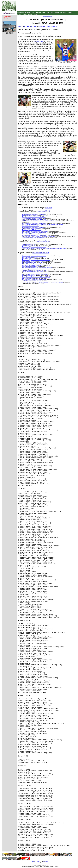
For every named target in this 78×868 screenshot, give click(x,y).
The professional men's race (30, 257)
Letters (25, 14)
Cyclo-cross (58, 12)
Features (38, 12)
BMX (52, 12)
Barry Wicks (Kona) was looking (31, 216)
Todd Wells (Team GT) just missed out (32, 262)
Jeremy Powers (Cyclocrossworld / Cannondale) (35, 231)
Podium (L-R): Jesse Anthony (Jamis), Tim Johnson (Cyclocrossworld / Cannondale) (45, 248)
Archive (39, 862)
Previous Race (52, 26)
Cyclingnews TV (21, 12)
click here (49, 208)
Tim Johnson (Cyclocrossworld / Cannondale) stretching (37, 268)
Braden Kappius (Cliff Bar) (29, 244)
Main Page (21, 26)
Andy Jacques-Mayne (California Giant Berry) (34, 217)
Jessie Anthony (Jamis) (28, 261)
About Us (40, 863)
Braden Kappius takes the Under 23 (32, 281)
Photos (70, 12)
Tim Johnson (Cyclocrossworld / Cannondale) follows (36, 260)
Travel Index (45, 862)
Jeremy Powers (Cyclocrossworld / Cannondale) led (36, 277)
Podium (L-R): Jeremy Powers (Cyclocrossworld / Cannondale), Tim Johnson (43, 282)
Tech (33, 12)
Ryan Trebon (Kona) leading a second (32, 218)
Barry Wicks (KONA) (28, 278)
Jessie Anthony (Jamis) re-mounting (32, 229)
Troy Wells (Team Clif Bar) (29, 259)
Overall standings (39, 26)
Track (65, 12)
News (29, 12)
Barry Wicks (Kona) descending (31, 226)
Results (29, 26)
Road (44, 12)
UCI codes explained (48, 16)
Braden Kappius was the (29, 276)
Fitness (19, 14)
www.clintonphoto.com (42, 241)
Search (30, 14)
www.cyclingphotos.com (41, 253)
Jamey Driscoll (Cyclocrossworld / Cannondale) (35, 234)
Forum (36, 14)
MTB (48, 12)
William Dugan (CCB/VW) (29, 246)
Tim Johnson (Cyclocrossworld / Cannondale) (34, 214)
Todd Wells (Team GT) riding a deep (32, 230)
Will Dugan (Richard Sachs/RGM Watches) (34, 238)
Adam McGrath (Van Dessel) (30, 264)
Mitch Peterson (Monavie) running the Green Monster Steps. (38, 221)
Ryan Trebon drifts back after (30, 266)
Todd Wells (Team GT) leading (30, 269)
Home (34, 862)
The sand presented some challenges (32, 265)
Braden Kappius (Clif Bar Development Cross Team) (36, 270)
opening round (39, 41)
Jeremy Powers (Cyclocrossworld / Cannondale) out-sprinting (38, 236)
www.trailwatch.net (43, 211)
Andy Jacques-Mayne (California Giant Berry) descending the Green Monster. (43, 225)
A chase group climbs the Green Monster (33, 272)
